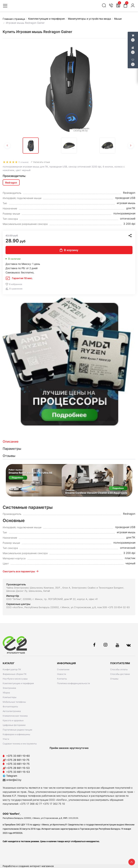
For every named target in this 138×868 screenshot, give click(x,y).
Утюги (6, 739)
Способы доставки (120, 674)
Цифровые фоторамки (14, 725)
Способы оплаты (119, 669)
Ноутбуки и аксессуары (15, 679)
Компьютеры (10, 697)
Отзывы (114, 679)
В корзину (69, 250)
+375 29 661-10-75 (18, 760)
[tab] (69, 442)
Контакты (62, 679)
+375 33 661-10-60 (18, 756)
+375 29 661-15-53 (18, 768)
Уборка (6, 693)
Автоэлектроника (12, 711)
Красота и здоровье (13, 720)
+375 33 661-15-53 (18, 772)
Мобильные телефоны (14, 702)
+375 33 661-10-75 (18, 764)
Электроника (9, 688)
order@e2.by (14, 780)
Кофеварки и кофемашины (16, 734)
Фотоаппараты (10, 707)
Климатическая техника (15, 716)
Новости (62, 674)
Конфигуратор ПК (12, 669)
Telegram (10, 776)
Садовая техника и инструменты (20, 744)
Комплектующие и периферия (18, 683)
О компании (63, 669)
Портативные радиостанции (17, 730)
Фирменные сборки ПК (15, 674)
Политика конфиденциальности (73, 683)
